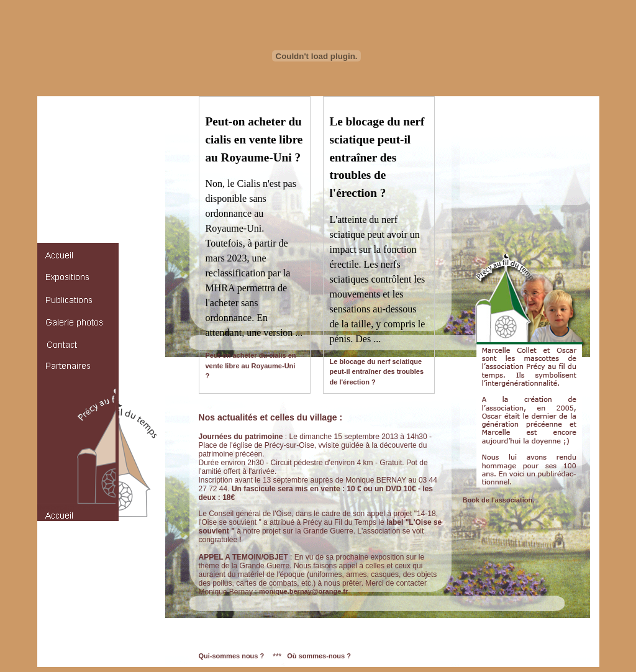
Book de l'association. (499, 500)
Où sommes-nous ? (319, 656)
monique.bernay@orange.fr (303, 591)
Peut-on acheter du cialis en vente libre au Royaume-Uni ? (251, 366)
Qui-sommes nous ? (232, 656)
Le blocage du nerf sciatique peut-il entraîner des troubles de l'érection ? (377, 372)
